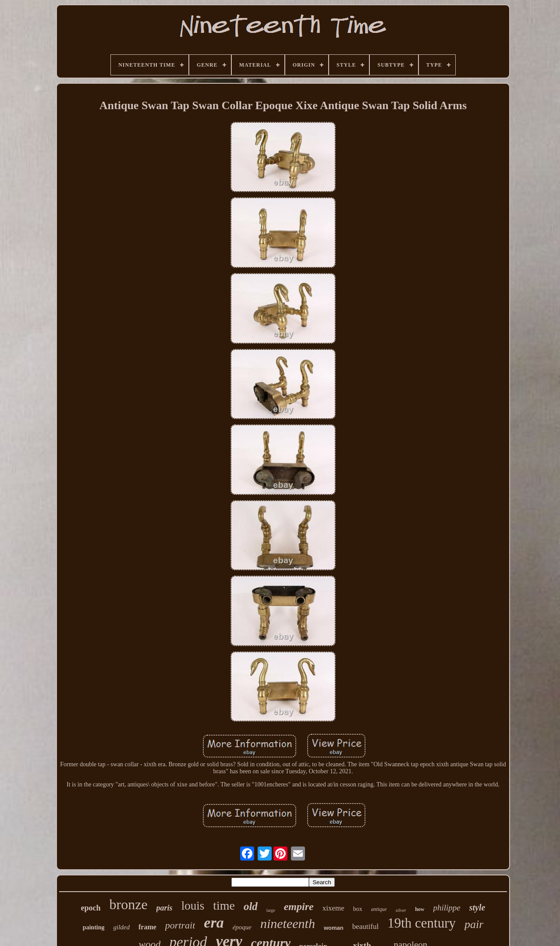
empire (299, 907)
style (477, 907)
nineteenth (288, 923)
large (271, 910)
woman (334, 928)
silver (401, 910)
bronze (129, 904)
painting (94, 927)
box (358, 909)
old (251, 906)
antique (379, 909)
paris (165, 908)
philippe (447, 908)
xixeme (333, 908)
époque (242, 927)
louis (193, 906)
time (224, 905)
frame (147, 927)
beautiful (365, 926)
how (420, 909)
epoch (91, 908)
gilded (121, 927)
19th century (422, 923)
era (214, 923)
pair (474, 924)
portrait (180, 925)
